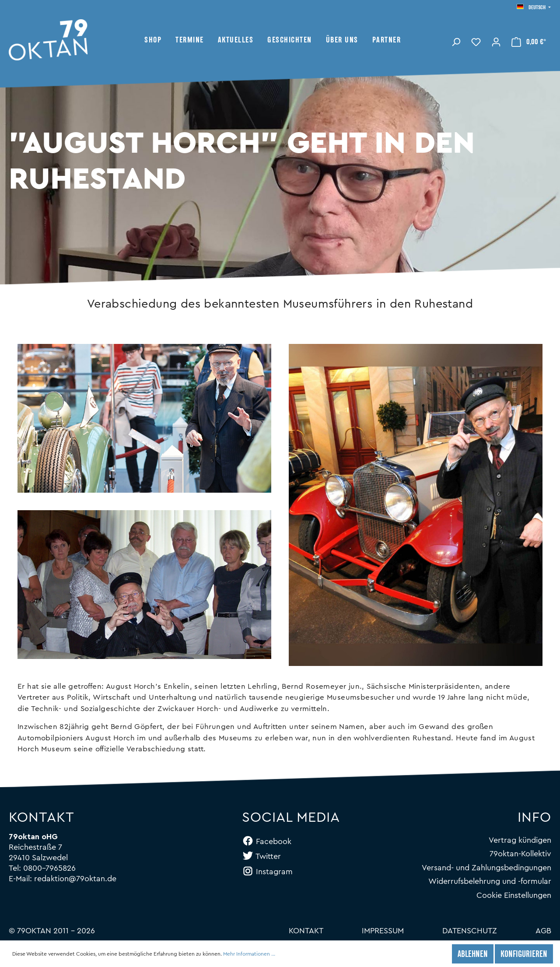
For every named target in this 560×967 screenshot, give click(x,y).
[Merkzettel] (476, 41)
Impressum (383, 931)
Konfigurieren (524, 955)
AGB (543, 931)
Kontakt (306, 931)
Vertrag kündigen (520, 840)
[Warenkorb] (529, 41)
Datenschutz (470, 931)
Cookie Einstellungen (514, 895)
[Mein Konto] (496, 41)
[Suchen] (456, 41)
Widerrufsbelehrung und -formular (490, 881)
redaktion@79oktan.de (75, 879)
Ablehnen (473, 955)
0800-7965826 (49, 868)
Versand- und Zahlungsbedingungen (486, 868)
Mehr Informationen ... (249, 954)
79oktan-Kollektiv (520, 854)
